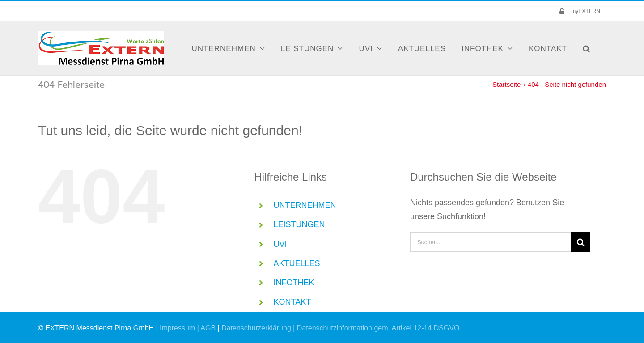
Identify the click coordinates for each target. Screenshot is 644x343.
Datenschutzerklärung (256, 328)
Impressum (177, 328)
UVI (280, 244)
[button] (587, 48)
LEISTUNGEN (299, 224)
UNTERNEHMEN (305, 205)
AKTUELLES (297, 263)
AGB (208, 328)
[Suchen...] (490, 242)
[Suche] (580, 242)
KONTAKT (292, 302)
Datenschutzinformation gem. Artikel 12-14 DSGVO (378, 328)
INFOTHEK (294, 283)
